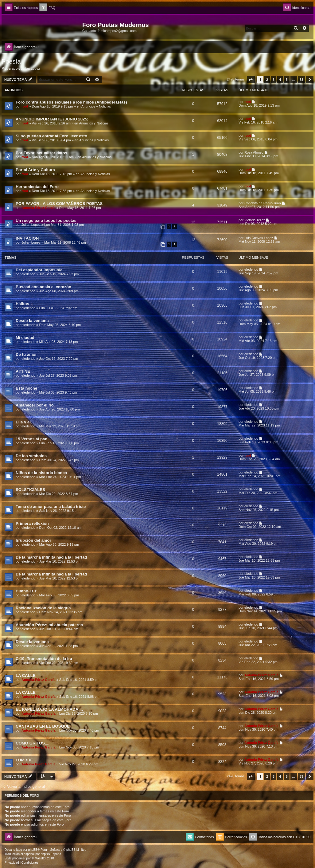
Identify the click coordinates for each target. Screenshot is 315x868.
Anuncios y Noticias (96, 106)
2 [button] (267, 80)
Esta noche (26, 388)
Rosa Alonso (254, 152)
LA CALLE (26, 676)
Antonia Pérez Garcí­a (39, 208)
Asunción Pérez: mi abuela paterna (49, 625)
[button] (251, 80)
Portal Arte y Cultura (35, 170)
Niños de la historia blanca (41, 473)
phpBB (33, 850)
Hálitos (22, 304)
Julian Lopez (31, 69)
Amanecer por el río (35, 405)
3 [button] (274, 80)
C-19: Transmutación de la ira (44, 659)
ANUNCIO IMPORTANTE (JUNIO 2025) (52, 119)
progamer (19, 858)
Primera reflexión (32, 523)
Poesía (11, 61)
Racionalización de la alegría (43, 608)
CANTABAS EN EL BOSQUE (43, 726)
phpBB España (51, 854)
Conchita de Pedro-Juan (263, 203)
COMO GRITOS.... (33, 743)
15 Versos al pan (31, 439)
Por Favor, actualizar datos (41, 153)
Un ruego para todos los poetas (46, 220)
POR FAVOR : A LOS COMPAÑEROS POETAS (59, 204)
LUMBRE (24, 760)
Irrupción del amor (33, 540)
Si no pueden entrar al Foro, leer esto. (52, 136)
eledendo (28, 274)
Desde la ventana (32, 321)
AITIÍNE (23, 371)
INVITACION (27, 238)
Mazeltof (41, 858)
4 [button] (280, 80)
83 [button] (301, 80)
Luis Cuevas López (259, 238)
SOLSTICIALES (30, 490)
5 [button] (286, 80)
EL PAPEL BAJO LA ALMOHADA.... (49, 709)
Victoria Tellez (255, 220)
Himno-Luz (26, 591)
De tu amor (26, 354)
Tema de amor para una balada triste (51, 507)
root (25, 106)
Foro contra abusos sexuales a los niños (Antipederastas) (71, 102)
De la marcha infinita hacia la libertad (51, 557)
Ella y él (23, 422)
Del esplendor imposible (39, 270)
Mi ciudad (25, 338)
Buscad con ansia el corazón (43, 287)
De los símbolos (31, 456)
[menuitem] (47, 8)
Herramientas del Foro (37, 187)
